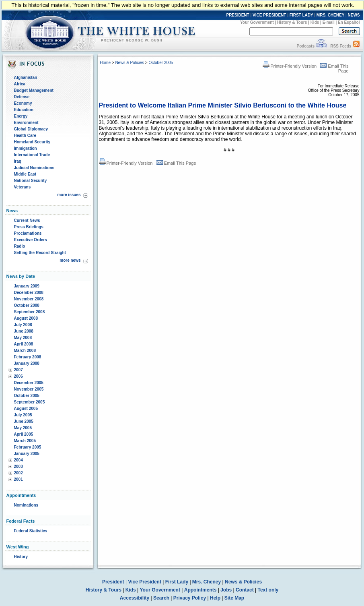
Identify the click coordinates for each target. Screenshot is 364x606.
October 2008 (27, 305)
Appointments (201, 590)
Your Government (257, 22)
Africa (20, 84)
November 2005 (29, 389)
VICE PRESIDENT (269, 15)
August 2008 (26, 318)
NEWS (354, 15)
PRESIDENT (238, 15)
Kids (315, 22)
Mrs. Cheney (207, 582)
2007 (19, 370)
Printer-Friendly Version (290, 66)
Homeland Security (32, 142)
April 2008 (24, 344)
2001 (19, 479)
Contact (245, 590)
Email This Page (176, 163)
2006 (19, 376)
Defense (22, 97)
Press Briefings (29, 227)
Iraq (18, 161)
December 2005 (29, 383)
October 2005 (27, 396)
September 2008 (30, 312)
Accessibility (135, 598)
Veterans (23, 187)
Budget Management (34, 90)
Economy (23, 103)
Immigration (26, 148)
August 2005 (26, 408)
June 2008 (24, 331)
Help (215, 598)
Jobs (226, 590)
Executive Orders (31, 240)
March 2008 (25, 351)
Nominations (26, 505)
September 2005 (30, 402)
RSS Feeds (341, 46)
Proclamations (28, 233)
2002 (19, 473)
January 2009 (27, 286)
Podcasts (305, 46)
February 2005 (28, 447)
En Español (349, 22)
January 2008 (27, 363)
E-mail (329, 22)
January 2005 (27, 454)
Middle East (25, 174)
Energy (21, 116)
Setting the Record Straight (40, 253)
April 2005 (24, 434)
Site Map (234, 598)
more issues (69, 195)
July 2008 (23, 325)
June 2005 (24, 421)
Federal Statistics (31, 531)
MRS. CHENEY (330, 15)
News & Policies (130, 63)
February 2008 (28, 357)
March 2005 (25, 441)
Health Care (25, 135)
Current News (27, 220)
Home (105, 63)
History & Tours (292, 22)
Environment (26, 123)
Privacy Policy (190, 598)
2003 (19, 466)
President (113, 582)
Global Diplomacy (31, 129)
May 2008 (23, 338)
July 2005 (23, 415)
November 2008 (29, 299)
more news (70, 260)
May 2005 (23, 428)
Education (24, 110)
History (21, 557)
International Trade (32, 155)
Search (161, 598)
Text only (268, 590)
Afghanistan (26, 78)
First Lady (177, 582)
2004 (19, 460)
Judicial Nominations (34, 168)
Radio (20, 246)
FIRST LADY (301, 15)
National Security (31, 181)
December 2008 (29, 293)
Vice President (145, 582)
